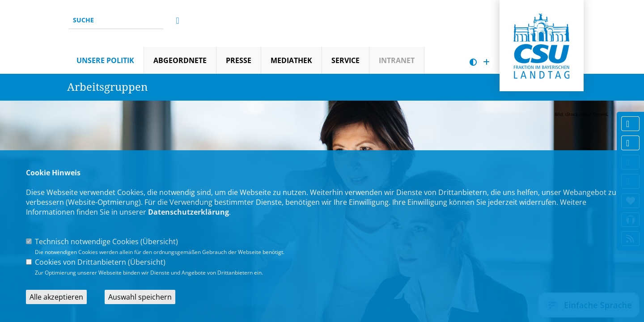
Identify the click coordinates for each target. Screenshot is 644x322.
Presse (239, 60)
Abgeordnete (180, 60)
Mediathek (291, 60)
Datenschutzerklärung (189, 212)
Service (345, 60)
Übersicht (159, 241)
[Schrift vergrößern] (486, 62)
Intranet (397, 60)
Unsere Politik (105, 60)
